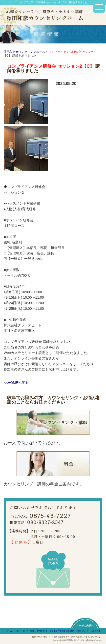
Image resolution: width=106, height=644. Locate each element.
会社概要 (70, 631)
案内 (39, 631)
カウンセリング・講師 (24, 631)
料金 (45, 631)
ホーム (9, 631)
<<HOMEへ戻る (16, 383)
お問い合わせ (82, 631)
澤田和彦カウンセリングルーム (24, 52)
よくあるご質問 (57, 631)
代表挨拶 (95, 631)
